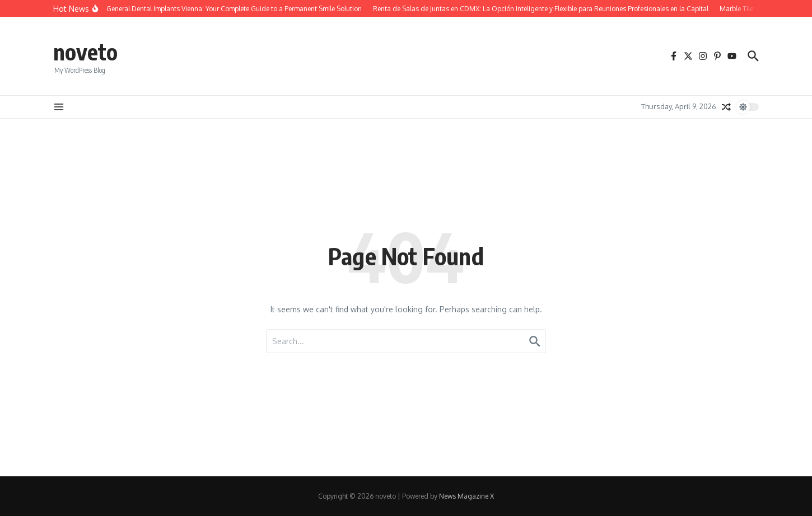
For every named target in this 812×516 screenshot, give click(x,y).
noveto (85, 51)
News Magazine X (466, 496)
